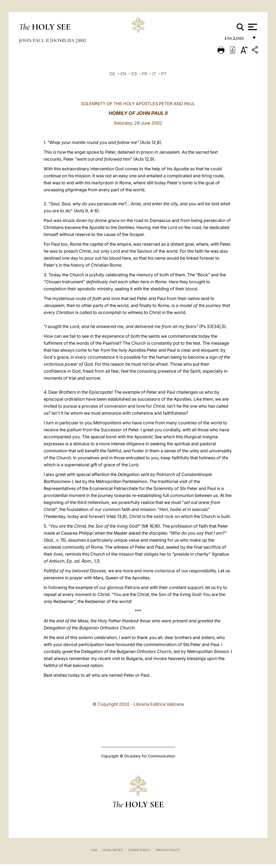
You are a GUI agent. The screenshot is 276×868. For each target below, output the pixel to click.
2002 (81, 40)
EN (123, 74)
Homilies (63, 40)
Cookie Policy (139, 850)
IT (154, 74)
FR (145, 74)
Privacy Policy (168, 850)
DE (112, 74)
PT (164, 74)
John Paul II (34, 40)
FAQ (94, 850)
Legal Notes (113, 850)
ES (134, 74)
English (237, 40)
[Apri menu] (252, 27)
